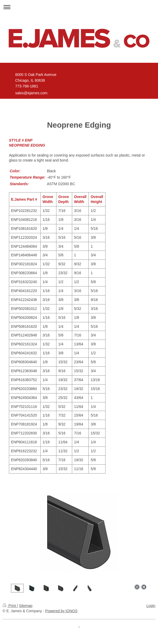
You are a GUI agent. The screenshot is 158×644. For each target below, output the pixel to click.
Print (10, 606)
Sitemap (26, 606)
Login (151, 606)
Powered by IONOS (61, 611)
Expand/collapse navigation (79, 7)
